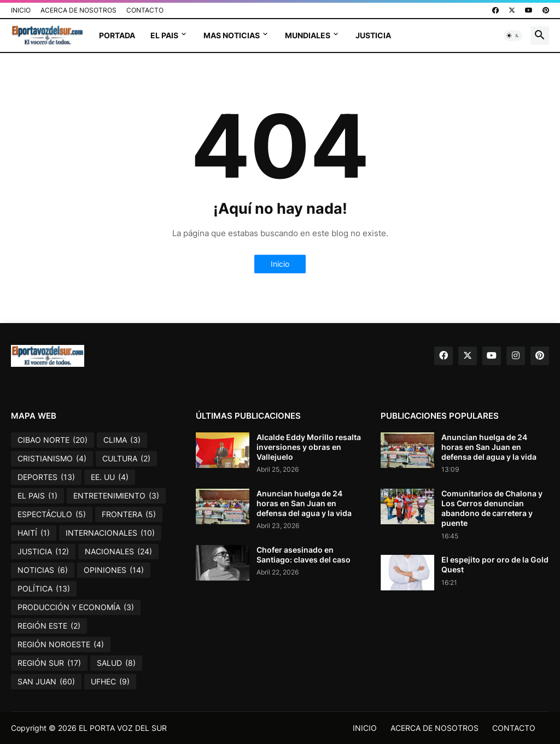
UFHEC (110, 682)
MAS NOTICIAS (232, 35)
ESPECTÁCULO (52, 514)
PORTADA (117, 35)
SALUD (116, 663)
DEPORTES (46, 477)
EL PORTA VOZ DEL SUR (123, 728)
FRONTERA (129, 514)
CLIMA (122, 440)
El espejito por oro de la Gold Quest (495, 564)
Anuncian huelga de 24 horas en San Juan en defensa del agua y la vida (304, 503)
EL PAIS (164, 35)
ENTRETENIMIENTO (116, 496)
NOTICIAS (43, 570)
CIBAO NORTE (52, 440)
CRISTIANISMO (52, 459)
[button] (513, 36)
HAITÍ (34, 533)
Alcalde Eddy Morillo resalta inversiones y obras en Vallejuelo (309, 447)
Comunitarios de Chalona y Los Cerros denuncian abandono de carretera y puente (492, 508)
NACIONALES (118, 552)
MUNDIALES (308, 35)
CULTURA (126, 459)
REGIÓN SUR (49, 663)
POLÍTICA (44, 589)
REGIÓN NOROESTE (61, 645)
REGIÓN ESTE (49, 626)
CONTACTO (145, 10)
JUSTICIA (373, 35)
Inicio (280, 264)
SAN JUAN (46, 682)
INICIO (21, 10)
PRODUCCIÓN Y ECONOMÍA (76, 607)
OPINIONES (114, 570)
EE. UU (110, 477)
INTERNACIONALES (110, 533)
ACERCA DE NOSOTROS (78, 10)
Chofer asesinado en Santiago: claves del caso (304, 555)
